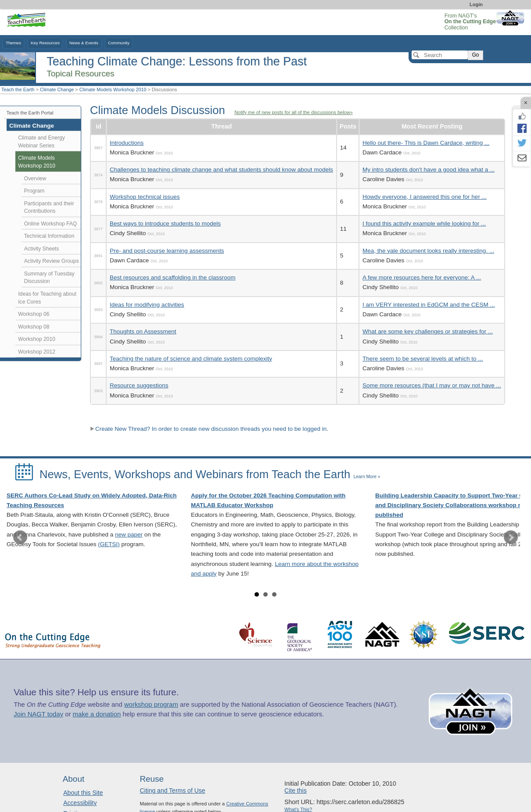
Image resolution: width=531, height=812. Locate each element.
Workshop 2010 (37, 339)
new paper (129, 535)
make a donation (97, 714)
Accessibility (80, 803)
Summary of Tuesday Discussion (49, 278)
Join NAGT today (38, 714)
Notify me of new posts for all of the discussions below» (294, 112)
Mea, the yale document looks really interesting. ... (428, 251)
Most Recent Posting (432, 126)
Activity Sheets (42, 249)
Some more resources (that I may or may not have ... (432, 385)
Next (511, 537)
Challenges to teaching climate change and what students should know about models (221, 170)
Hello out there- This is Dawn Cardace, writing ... (426, 143)
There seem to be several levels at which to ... (423, 359)
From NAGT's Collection (470, 22)
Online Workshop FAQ (51, 224)
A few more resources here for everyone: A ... (422, 277)
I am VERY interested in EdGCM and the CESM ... (429, 305)
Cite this (296, 791)
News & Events (84, 43)
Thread (222, 126)
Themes (13, 43)
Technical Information (49, 236)
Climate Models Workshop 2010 (113, 89)
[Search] (440, 55)
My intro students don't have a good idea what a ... (429, 170)
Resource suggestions (139, 385)
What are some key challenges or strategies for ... (428, 331)
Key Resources (45, 43)
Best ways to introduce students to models (165, 224)
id (98, 126)
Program (34, 191)
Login (476, 4)
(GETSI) (109, 544)
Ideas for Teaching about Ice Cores (47, 298)
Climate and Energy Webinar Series (41, 142)
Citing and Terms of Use (172, 791)
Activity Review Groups (52, 261)
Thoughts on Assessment (143, 331)
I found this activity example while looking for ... (424, 224)
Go (475, 55)
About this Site (83, 793)
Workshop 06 (34, 314)
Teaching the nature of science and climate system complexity (191, 359)
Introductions (127, 143)
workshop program (151, 705)
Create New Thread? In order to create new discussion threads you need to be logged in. (209, 429)
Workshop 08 (34, 327)
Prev (20, 537)
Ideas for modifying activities (147, 305)
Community (119, 43)
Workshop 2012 (37, 352)
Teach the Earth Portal (30, 113)
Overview (35, 179)
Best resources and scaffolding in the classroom (172, 277)
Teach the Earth (18, 89)
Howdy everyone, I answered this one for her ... (425, 197)
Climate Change (57, 89)
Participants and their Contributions (49, 207)
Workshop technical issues (145, 197)
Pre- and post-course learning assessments (167, 251)
